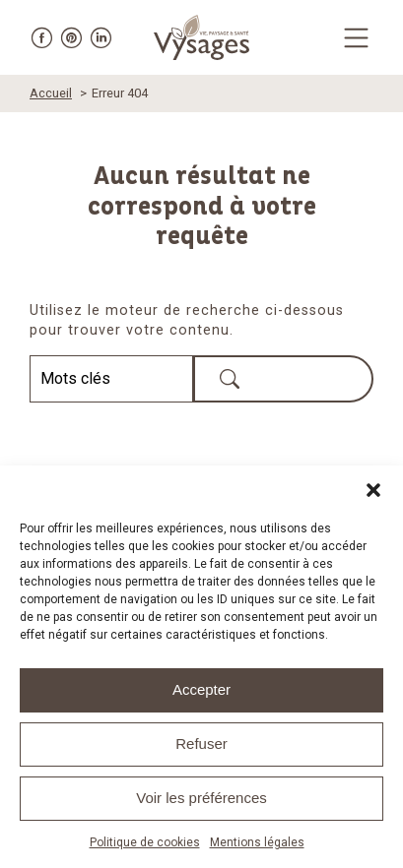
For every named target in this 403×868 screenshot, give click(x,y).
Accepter (201, 689)
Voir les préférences (201, 798)
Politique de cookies (145, 842)
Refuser (201, 744)
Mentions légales (257, 842)
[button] (373, 490)
